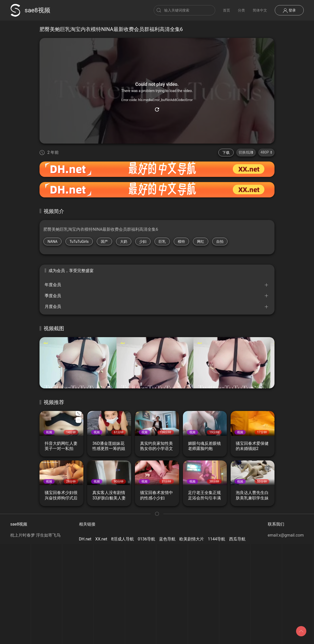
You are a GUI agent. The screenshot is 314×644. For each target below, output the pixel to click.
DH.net (85, 539)
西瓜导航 (237, 539)
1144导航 (217, 539)
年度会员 (53, 285)
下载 (226, 153)
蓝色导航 (167, 539)
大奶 (124, 241)
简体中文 (260, 10)
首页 (227, 10)
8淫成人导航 (122, 539)
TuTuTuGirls (79, 241)
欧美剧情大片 (192, 539)
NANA (52, 241)
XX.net (101, 539)
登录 (289, 11)
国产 (104, 241)
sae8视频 (30, 10)
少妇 (143, 241)
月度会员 (53, 306)
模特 (181, 241)
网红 (201, 241)
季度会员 (53, 296)
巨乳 (162, 241)
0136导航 (146, 539)
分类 (241, 10)
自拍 (220, 241)
